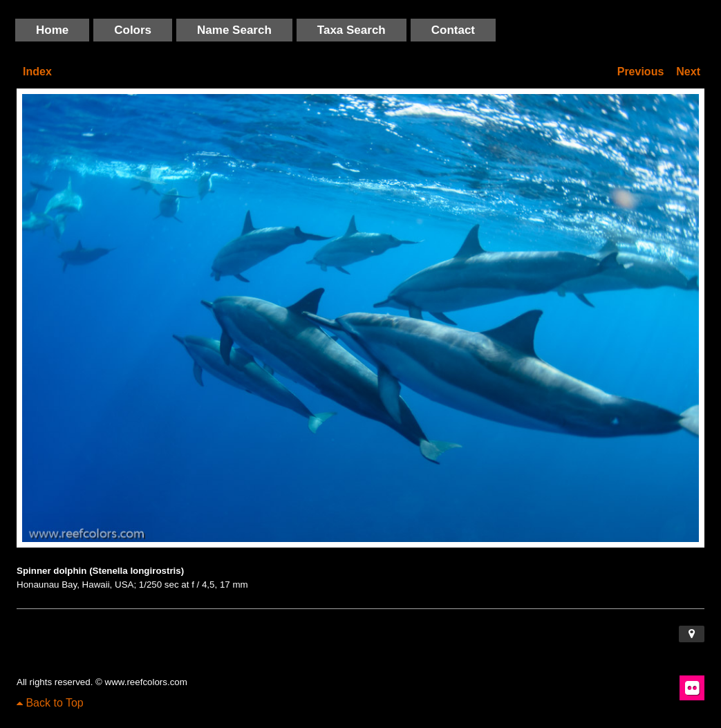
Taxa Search (352, 30)
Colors (133, 30)
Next (688, 72)
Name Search (234, 30)
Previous (641, 72)
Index (37, 72)
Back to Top (50, 703)
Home (52, 30)
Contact (453, 30)
